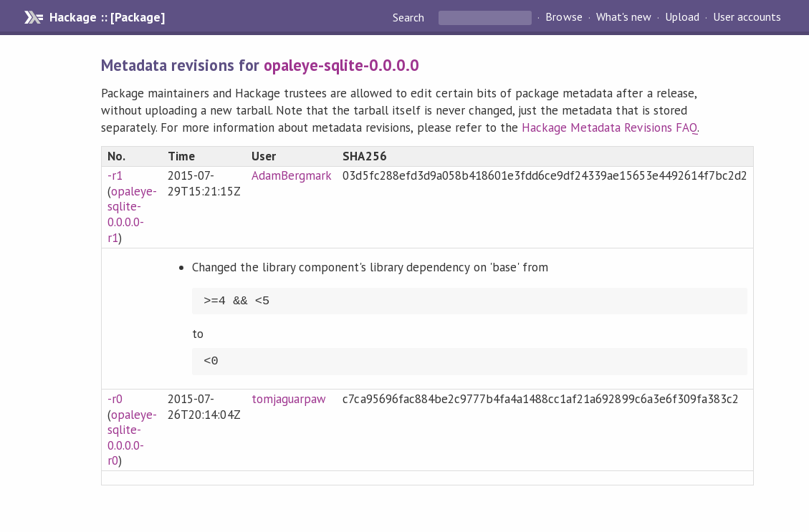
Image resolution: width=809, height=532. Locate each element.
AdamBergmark (292, 175)
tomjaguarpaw (289, 399)
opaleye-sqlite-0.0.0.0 (342, 65)
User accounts (747, 17)
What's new (624, 17)
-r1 (115, 175)
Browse (564, 17)
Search (410, 17)
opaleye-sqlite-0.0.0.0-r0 (132, 438)
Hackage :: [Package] (107, 17)
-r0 (115, 399)
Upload (682, 17)
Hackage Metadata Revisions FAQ (609, 127)
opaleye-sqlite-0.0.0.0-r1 (132, 214)
